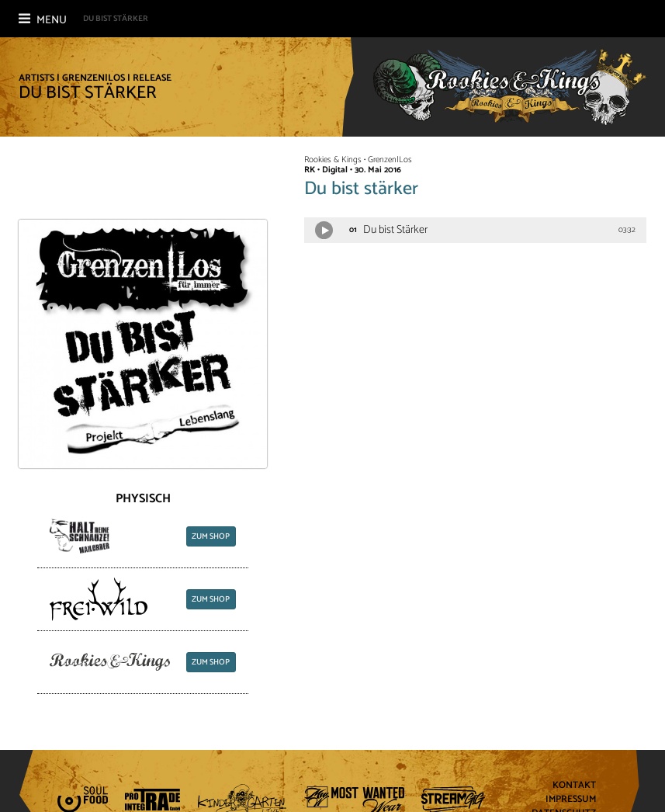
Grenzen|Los (94, 78)
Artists (36, 78)
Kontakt (574, 786)
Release (152, 78)
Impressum (571, 800)
